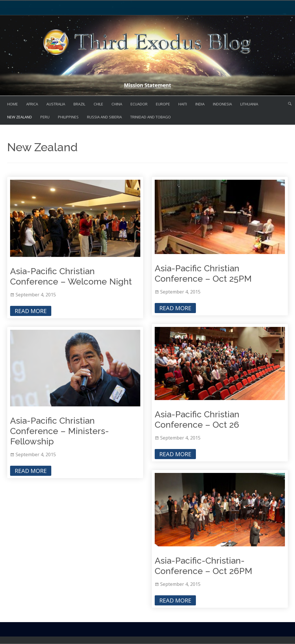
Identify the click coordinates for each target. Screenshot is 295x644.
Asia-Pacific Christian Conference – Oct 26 (197, 419)
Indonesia (222, 104)
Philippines (68, 117)
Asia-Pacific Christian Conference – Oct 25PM (203, 273)
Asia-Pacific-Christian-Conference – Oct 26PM (204, 566)
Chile (98, 104)
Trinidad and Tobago (151, 117)
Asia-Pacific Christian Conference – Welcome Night (71, 276)
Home (13, 104)
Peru (45, 117)
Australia (56, 104)
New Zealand (20, 117)
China (117, 104)
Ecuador (139, 104)
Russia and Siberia (104, 117)
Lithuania (249, 104)
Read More (31, 311)
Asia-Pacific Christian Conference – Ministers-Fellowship (59, 431)
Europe (163, 104)
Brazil (79, 104)
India (200, 104)
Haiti (183, 104)
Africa (32, 104)
